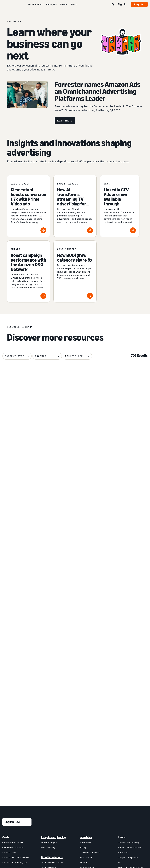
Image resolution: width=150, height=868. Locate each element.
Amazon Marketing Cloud (53, 783)
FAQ (120, 714)
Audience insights (49, 694)
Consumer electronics (90, 704)
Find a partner (125, 734)
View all (6, 768)
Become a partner (127, 739)
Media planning (48, 699)
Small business (36, 4)
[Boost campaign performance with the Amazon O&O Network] (28, 271)
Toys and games (87, 754)
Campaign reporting (50, 753)
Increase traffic (9, 704)
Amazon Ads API (49, 788)
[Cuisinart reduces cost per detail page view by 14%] (25, 467)
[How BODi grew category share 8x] (75, 271)
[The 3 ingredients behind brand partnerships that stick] (125, 401)
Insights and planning (53, 689)
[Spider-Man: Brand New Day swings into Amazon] (25, 401)
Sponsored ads (9, 733)
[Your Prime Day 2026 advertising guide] (75, 600)
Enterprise (52, 4)
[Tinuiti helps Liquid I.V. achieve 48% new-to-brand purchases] (25, 534)
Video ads (7, 753)
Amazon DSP (47, 778)
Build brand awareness (13, 694)
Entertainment (86, 709)
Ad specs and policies (128, 709)
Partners (64, 4)
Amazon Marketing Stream (54, 748)
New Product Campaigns (52, 803)
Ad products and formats (12, 726)
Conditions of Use (24, 827)
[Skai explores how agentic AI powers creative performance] (25, 600)
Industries (86, 689)
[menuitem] (17, 748)
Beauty (83, 699)
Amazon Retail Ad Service (53, 798)
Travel (83, 759)
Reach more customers (13, 699)
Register (139, 4)
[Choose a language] (17, 674)
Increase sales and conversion (16, 709)
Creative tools (48, 724)
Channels (85, 769)
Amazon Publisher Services (54, 793)
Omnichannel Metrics (51, 758)
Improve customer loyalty (14, 714)
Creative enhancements (52, 714)
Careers (125, 827)
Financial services (88, 719)
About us (7, 827)
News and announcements (131, 719)
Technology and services (55, 772)
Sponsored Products (12, 738)
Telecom (84, 749)
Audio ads (7, 758)
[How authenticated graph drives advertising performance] (125, 600)
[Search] (113, 5)
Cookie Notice (86, 827)
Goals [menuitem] (6, 689)
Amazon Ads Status (107, 827)
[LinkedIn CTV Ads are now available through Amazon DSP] (120, 206)
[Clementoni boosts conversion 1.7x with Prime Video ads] (28, 206)
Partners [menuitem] (124, 729)
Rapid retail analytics (51, 763)
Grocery (83, 724)
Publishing (84, 744)
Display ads (8, 748)
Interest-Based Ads (65, 827)
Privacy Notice (44, 827)
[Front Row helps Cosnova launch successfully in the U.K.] (125, 467)
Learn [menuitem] (122, 689)
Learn (74, 4)
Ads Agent (46, 808)
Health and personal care (91, 729)
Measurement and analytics (52, 736)
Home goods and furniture (92, 734)
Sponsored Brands (11, 743)
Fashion (83, 714)
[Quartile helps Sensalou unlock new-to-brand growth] (125, 534)
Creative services (49, 719)
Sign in (122, 4)
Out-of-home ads (11, 763)
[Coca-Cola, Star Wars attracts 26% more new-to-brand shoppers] (75, 534)
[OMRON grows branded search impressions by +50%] (75, 401)
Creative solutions (52, 709)
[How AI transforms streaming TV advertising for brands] (75, 206)
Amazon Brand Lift (50, 743)
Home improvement (89, 739)
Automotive (85, 694)
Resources (123, 704)
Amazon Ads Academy (129, 694)
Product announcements (130, 699)
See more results (75, 642)
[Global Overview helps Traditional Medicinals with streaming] (75, 467)
